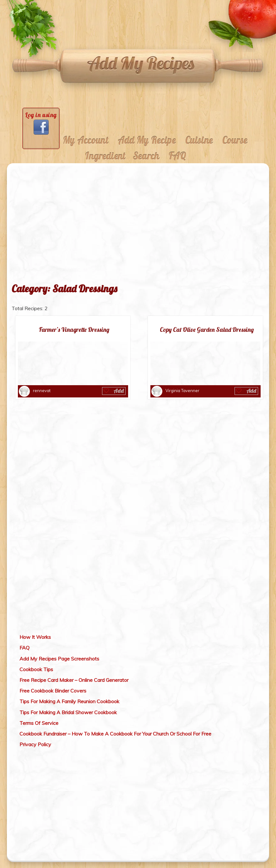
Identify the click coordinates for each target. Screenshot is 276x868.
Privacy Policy (35, 744)
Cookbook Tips (36, 669)
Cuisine (199, 140)
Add (119, 391)
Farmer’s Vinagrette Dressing (74, 330)
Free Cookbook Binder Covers (53, 691)
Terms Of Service (39, 723)
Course (235, 140)
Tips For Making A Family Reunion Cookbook (69, 701)
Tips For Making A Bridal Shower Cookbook (68, 712)
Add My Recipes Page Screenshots (59, 659)
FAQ (177, 156)
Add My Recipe (147, 140)
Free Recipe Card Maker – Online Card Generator (74, 680)
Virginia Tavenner (182, 391)
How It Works (35, 637)
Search (146, 156)
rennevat (42, 391)
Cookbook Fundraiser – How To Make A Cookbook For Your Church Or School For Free (115, 734)
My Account (86, 140)
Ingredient (105, 156)
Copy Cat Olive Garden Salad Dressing (207, 330)
